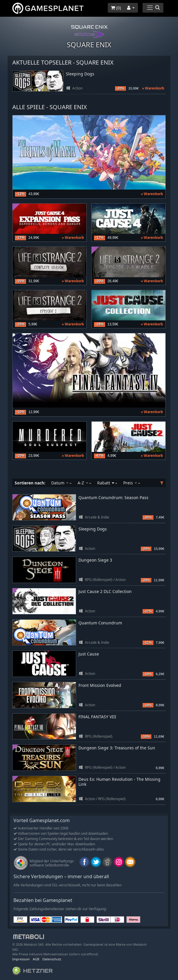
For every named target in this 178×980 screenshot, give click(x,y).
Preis (132, 483)
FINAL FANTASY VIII (97, 717)
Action (77, 88)
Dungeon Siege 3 (95, 560)
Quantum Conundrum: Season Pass (113, 497)
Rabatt (107, 483)
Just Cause (89, 654)
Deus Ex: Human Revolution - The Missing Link (119, 782)
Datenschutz (52, 959)
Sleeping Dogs (80, 74)
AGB (36, 959)
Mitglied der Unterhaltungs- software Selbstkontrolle (52, 863)
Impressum (21, 959)
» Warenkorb (153, 88)
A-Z (84, 483)
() (116, 8)
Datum (61, 483)
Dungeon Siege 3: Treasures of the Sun (117, 748)
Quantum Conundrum (100, 623)
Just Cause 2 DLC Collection (105, 591)
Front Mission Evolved (100, 685)
